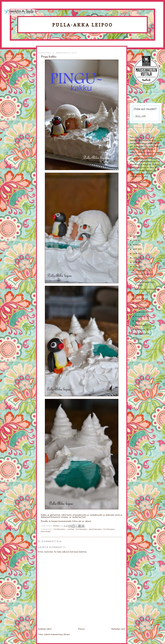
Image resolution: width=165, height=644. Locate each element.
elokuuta (140, 303)
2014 (135, 262)
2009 (136, 344)
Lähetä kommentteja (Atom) (57, 635)
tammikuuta (141, 334)
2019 (135, 240)
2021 (136, 236)
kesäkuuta (140, 312)
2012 (136, 339)
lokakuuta (140, 295)
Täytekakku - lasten (64, 529)
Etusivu (81, 629)
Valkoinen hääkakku (144, 274)
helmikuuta (141, 330)
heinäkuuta (141, 308)
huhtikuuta (141, 321)
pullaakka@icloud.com (140, 183)
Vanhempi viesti (118, 629)
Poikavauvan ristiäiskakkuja (147, 289)
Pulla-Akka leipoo (82, 25)
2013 (135, 267)
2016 (135, 254)
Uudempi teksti (45, 629)
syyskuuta (140, 299)
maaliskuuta (141, 325)
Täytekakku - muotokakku (89, 529)
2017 (135, 249)
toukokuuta (141, 317)
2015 (135, 258)
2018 (135, 245)
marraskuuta (141, 271)
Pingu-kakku (140, 278)
